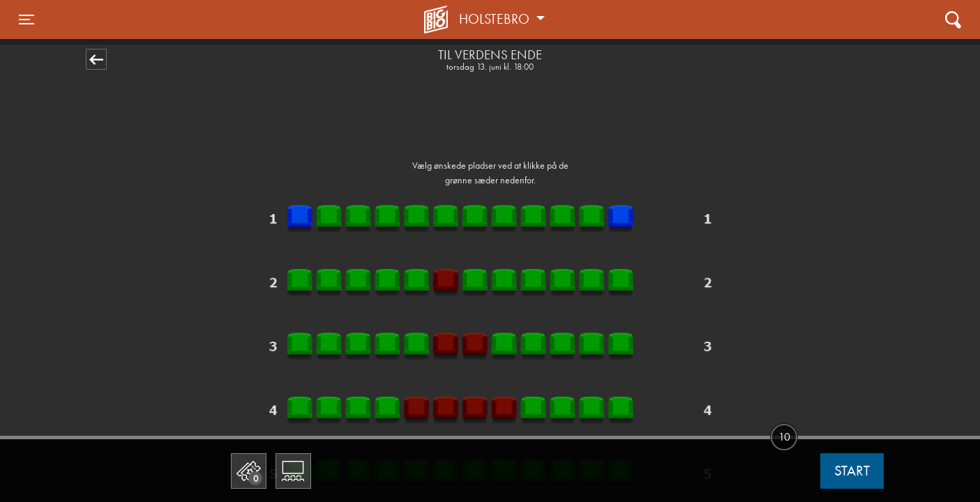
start (852, 471)
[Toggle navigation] (27, 20)
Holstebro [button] (496, 19)
